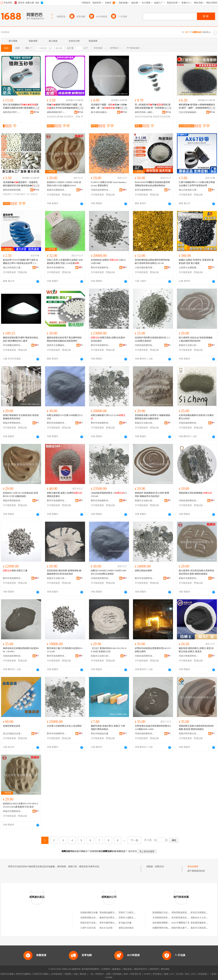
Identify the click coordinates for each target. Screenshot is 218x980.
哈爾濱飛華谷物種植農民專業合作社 (170, 928)
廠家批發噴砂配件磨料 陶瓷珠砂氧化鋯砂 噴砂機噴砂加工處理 (21, 339)
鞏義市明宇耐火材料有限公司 (189, 734)
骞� (36, 112)
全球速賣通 (56, 974)
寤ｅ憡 (80, 108)
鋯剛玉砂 (160, 867)
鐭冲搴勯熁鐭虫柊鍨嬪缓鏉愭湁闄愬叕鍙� (101, 112)
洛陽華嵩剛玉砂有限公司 (92, 918)
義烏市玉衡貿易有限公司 (203, 928)
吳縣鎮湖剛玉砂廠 (89, 913)
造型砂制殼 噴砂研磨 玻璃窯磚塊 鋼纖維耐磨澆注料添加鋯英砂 (64, 572)
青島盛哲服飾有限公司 (201, 923)
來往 (187, 974)
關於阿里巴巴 (141, 969)
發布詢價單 (193, 867)
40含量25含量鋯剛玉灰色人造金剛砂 (64, 726)
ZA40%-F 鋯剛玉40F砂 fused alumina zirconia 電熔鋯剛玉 (109, 184)
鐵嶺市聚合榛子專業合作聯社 (186, 928)
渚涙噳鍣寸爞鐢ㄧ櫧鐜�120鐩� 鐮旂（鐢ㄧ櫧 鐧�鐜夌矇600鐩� (109, 106)
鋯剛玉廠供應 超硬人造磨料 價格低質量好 (65, 495)
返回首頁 (133, 851)
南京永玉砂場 (106, 928)
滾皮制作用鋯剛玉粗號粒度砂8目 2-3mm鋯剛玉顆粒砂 (152, 339)
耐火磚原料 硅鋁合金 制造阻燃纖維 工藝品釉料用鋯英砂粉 (196, 339)
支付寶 (179, 974)
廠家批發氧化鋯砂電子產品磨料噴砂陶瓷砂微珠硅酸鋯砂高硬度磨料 (64, 339)
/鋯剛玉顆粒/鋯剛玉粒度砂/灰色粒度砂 (108, 339)
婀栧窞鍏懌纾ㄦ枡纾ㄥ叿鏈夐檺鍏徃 (13, 112)
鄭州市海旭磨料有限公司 (57, 268)
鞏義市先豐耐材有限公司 (57, 190)
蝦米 (126, 974)
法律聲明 (106, 969)
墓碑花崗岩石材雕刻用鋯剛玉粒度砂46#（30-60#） (21, 650)
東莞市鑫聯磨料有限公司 (145, 190)
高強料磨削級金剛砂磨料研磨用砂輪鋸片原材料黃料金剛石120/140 (152, 262)
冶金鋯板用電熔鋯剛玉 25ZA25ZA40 (109, 495)
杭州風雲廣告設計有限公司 (185, 918)
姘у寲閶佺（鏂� (72, 117)
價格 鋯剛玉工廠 (15, 571)
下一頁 (134, 840)
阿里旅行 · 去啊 (103, 974)
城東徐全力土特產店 (200, 918)
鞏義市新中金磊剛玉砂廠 (92, 923)
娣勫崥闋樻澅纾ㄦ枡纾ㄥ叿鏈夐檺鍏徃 (57, 112)
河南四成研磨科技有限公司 (101, 190)
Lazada (109, 977)
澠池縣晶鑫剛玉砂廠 (109, 913)
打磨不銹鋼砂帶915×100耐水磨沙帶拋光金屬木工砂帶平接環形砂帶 (197, 184)
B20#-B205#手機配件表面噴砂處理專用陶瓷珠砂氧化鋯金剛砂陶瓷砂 (152, 184)
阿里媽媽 (117, 974)
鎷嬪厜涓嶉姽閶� (162, 117)
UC (172, 974)
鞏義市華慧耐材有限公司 (13, 423)
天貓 (75, 974)
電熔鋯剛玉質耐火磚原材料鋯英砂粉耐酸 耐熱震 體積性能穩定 (196, 728)
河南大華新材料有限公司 (189, 656)
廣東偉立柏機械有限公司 (57, 345)
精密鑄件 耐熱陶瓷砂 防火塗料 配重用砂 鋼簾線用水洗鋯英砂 (152, 495)
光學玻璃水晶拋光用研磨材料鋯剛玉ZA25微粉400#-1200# (153, 728)
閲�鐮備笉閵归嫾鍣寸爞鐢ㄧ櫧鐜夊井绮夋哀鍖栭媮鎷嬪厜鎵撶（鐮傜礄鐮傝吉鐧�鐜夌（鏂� (64, 106)
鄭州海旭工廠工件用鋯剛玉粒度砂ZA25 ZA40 (65, 650)
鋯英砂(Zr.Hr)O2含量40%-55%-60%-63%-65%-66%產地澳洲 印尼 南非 (20, 805)
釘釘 (194, 974)
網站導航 (165, 969)
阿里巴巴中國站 (41, 974)
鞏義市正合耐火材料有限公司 (189, 345)
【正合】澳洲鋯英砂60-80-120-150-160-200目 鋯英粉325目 (109, 650)
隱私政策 (128, 969)
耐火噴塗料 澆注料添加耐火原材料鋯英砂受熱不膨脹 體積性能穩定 (196, 572)
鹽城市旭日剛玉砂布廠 (110, 918)
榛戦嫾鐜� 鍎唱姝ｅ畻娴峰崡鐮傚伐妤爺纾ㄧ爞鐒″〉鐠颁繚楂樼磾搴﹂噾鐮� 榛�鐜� (197, 106)
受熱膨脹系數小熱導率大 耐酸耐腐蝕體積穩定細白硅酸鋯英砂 (153, 417)
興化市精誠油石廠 (100, 734)
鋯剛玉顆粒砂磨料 (144, 571)
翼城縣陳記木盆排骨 (162, 913)
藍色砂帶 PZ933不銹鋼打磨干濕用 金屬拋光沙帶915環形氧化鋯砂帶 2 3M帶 (21, 262)
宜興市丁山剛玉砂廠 (128, 913)
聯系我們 (154, 969)
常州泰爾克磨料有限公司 (13, 345)
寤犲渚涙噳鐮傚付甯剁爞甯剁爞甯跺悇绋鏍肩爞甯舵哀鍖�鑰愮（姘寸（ (21, 106)
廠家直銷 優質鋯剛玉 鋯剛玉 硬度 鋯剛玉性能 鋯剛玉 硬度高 (196, 650)
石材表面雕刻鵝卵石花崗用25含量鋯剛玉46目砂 (196, 417)
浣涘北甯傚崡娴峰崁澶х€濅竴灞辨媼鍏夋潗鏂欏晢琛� (189, 112)
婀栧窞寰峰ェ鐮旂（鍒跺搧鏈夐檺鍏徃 (145, 112)
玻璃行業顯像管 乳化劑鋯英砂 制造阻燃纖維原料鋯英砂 (21, 417)
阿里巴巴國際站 (23, 974)
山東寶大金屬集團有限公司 (189, 268)
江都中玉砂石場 (88, 928)
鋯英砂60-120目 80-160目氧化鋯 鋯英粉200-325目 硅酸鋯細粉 (21, 495)
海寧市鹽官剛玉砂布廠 (110, 923)
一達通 (213, 974)
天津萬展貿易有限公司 (163, 918)
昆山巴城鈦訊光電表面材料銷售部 (13, 734)
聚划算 (83, 974)
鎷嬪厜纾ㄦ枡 (9, 194)
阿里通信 (157, 974)
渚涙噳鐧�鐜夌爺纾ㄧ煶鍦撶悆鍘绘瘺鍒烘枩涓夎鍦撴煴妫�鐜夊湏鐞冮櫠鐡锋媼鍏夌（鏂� (21, 184)
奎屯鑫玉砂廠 (125, 923)
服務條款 (116, 969)
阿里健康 (203, 974)
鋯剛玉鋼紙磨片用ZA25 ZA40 (108, 417)
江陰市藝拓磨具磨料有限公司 (145, 268)
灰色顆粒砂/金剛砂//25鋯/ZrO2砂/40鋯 (108, 262)
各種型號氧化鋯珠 (12, 726)
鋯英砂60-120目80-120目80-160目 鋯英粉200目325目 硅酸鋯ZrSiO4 (64, 184)
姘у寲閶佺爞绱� (55, 117)
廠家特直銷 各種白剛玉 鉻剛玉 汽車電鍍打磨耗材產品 (108, 728)
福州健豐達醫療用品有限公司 (167, 923)
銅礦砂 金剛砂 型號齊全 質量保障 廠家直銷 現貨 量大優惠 (196, 262)
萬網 (166, 974)
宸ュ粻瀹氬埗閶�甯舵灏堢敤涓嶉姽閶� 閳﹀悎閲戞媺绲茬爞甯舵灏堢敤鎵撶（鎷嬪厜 (153, 106)
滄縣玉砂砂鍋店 (126, 928)
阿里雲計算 (136, 974)
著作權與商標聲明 (90, 969)
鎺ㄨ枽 (36, 108)
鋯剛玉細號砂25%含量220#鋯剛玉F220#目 (65, 417)
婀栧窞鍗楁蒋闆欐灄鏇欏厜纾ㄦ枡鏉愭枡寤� (13, 190)
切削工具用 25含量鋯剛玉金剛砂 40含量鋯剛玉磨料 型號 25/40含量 (65, 262)
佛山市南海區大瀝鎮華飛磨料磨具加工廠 (189, 190)
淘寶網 (68, 974)
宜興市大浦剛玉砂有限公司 (132, 918)
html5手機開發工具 (181, 923)
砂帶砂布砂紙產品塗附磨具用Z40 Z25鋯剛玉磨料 (153, 650)
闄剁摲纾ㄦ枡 (23, 194)
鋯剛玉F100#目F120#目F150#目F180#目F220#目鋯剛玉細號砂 (109, 572)
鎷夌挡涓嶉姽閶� (144, 117)
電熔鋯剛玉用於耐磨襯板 (195, 493)
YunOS (147, 974)
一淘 (91, 974)
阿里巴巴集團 (7, 974)
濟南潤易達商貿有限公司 (183, 913)
